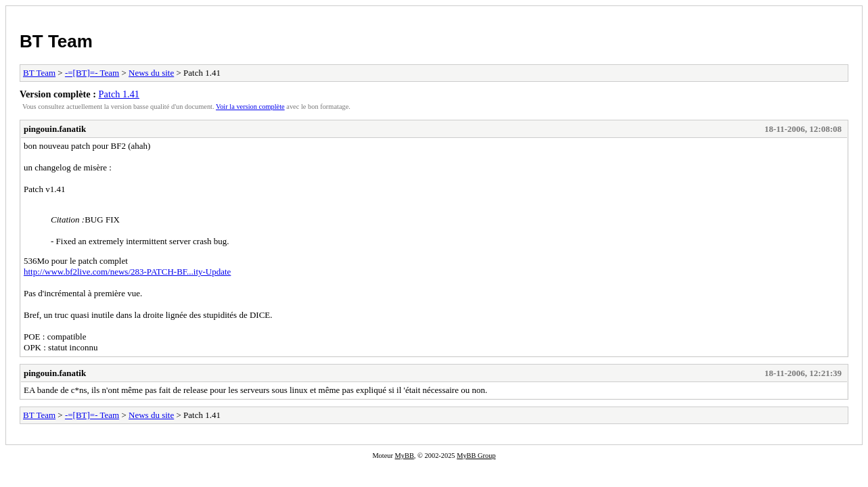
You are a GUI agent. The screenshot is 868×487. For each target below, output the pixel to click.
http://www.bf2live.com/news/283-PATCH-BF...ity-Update (127, 272)
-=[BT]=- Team (92, 73)
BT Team (56, 41)
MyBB (405, 456)
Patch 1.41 (119, 94)
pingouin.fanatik (55, 129)
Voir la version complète (250, 107)
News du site (151, 73)
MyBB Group (476, 456)
